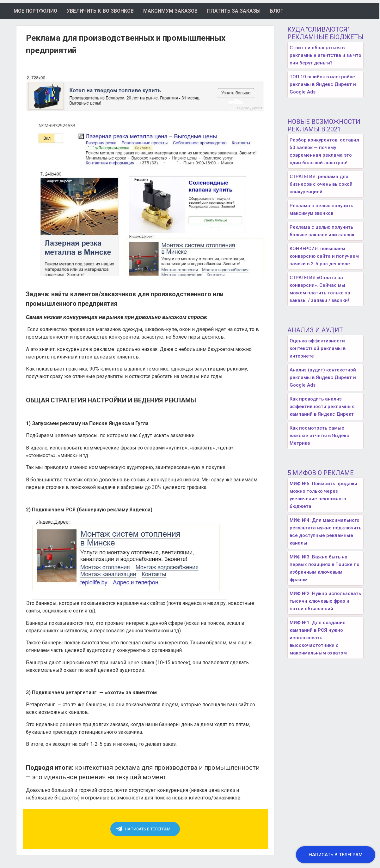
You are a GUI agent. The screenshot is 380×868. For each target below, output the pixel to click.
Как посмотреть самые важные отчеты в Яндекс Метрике (319, 436)
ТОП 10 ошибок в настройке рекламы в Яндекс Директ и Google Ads (323, 84)
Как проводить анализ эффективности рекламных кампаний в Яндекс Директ (322, 407)
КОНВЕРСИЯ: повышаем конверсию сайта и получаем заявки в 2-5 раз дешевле (324, 256)
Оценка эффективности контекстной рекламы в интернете (318, 348)
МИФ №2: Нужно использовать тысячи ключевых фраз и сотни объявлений (325, 601)
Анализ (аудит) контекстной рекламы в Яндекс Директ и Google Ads (323, 377)
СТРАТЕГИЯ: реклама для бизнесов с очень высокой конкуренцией (321, 184)
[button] (336, 855)
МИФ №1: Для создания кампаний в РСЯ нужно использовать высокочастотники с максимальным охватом (318, 638)
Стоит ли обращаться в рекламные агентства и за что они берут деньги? (325, 55)
